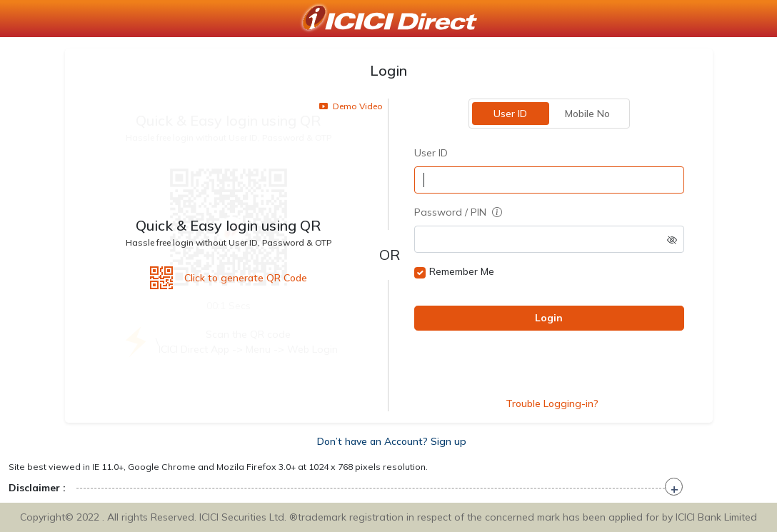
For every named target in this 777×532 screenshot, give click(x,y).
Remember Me (462, 271)
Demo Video (351, 106)
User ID (510, 114)
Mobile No (587, 114)
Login (549, 318)
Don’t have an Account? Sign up (392, 441)
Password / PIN (458, 212)
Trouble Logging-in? (552, 403)
